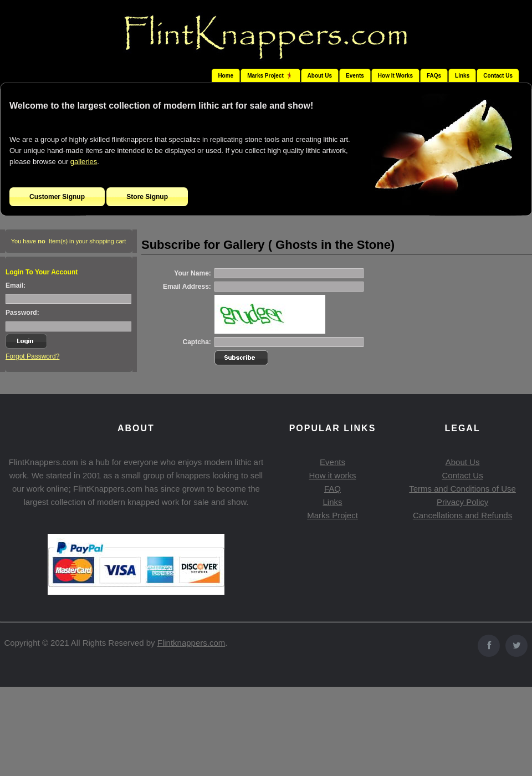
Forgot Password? (32, 356)
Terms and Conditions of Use (462, 489)
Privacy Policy (462, 502)
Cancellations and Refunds (462, 515)
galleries (84, 162)
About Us (320, 76)
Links (462, 76)
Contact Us (498, 76)
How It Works (395, 76)
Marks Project (332, 515)
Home (226, 76)
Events (355, 76)
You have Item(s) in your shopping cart (69, 241)
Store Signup (147, 197)
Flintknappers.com (191, 643)
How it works (332, 475)
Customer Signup (57, 197)
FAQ (332, 489)
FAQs (434, 76)
